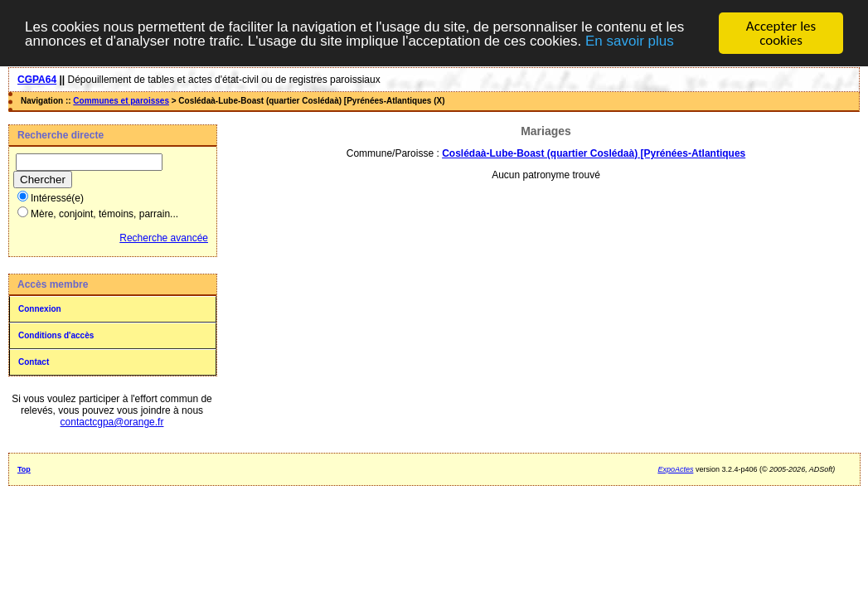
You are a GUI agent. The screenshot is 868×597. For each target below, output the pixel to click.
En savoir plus (630, 40)
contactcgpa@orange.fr (112, 422)
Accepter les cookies (781, 33)
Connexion (40, 309)
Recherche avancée (164, 238)
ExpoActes (675, 469)
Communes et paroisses (121, 101)
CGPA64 (37, 80)
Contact (34, 362)
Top (24, 469)
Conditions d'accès (56, 335)
